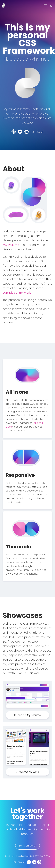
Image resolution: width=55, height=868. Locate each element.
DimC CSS (45, 856)
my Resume (11, 245)
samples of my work (17, 293)
